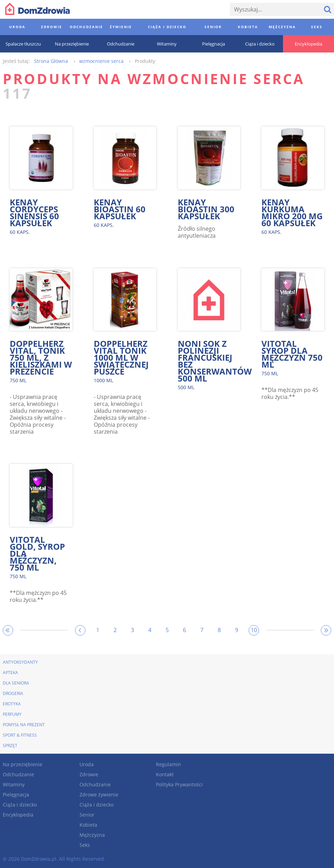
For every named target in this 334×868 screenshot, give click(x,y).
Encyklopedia (18, 815)
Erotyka (12, 704)
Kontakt (165, 774)
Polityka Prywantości (179, 784)
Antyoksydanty (20, 662)
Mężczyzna (92, 835)
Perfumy (12, 714)
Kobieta (88, 825)
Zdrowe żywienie (99, 795)
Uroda (87, 764)
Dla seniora (16, 683)
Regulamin (168, 764)
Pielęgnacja (16, 795)
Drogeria (13, 693)
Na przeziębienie (23, 764)
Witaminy (14, 784)
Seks (85, 845)
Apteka (10, 673)
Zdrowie (89, 774)
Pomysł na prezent (24, 725)
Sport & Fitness (20, 735)
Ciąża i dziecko (20, 805)
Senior (87, 815)
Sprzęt (10, 746)
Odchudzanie (18, 774)
